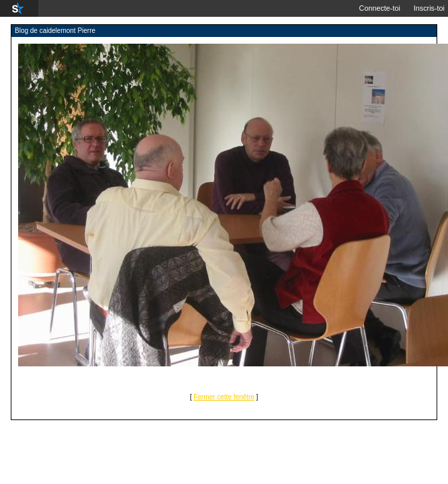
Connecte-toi (380, 8)
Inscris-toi (429, 8)
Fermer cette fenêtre (224, 397)
